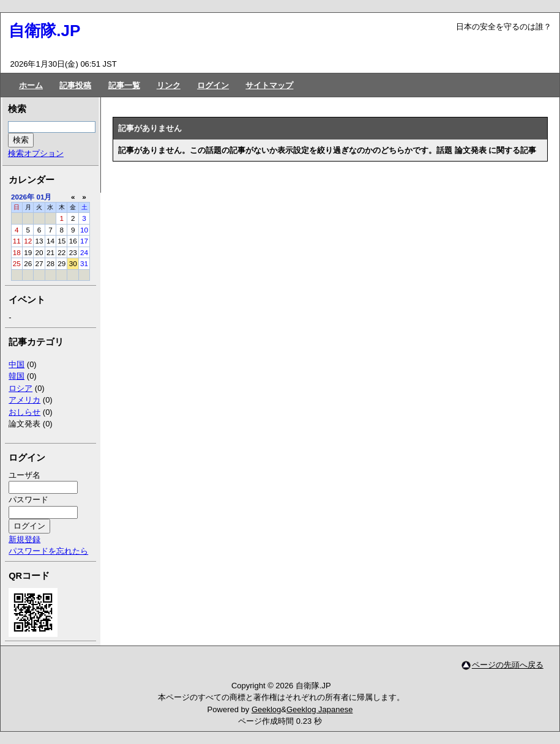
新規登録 (24, 539)
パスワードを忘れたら (48, 551)
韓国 (17, 376)
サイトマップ (269, 85)
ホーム (31, 85)
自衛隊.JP (44, 31)
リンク (169, 85)
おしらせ (24, 412)
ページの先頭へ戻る (508, 665)
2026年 (23, 197)
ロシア (21, 388)
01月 (44, 197)
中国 (17, 364)
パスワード (28, 500)
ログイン (213, 85)
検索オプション (36, 153)
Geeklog (266, 709)
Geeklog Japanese (319, 709)
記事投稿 (75, 85)
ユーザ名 (24, 475)
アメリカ (24, 400)
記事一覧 (124, 85)
